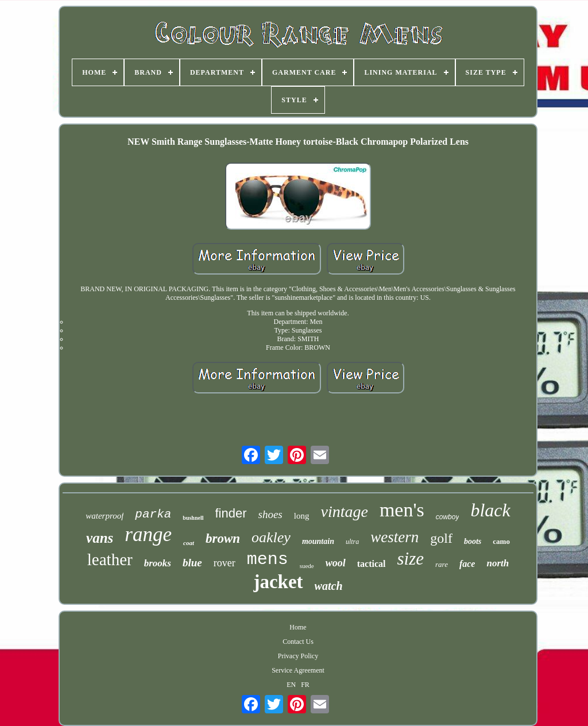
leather (110, 559)
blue (192, 563)
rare (442, 564)
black (490, 510)
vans (100, 538)
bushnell (193, 518)
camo (501, 541)
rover (225, 563)
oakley (271, 537)
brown (223, 538)
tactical (372, 564)
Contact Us (298, 642)
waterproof (105, 516)
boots (473, 541)
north (498, 563)
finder (231, 513)
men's (402, 510)
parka (153, 514)
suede (307, 566)
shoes (270, 514)
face (467, 564)
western (394, 537)
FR (305, 685)
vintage (344, 511)
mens (268, 559)
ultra (352, 542)
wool (336, 563)
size (411, 559)
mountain (318, 541)
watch (329, 586)
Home (298, 627)
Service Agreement (298, 670)
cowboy (448, 517)
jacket (278, 582)
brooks (158, 563)
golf (441, 538)
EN (291, 685)
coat (189, 543)
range (148, 534)
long (302, 516)
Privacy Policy (298, 656)
